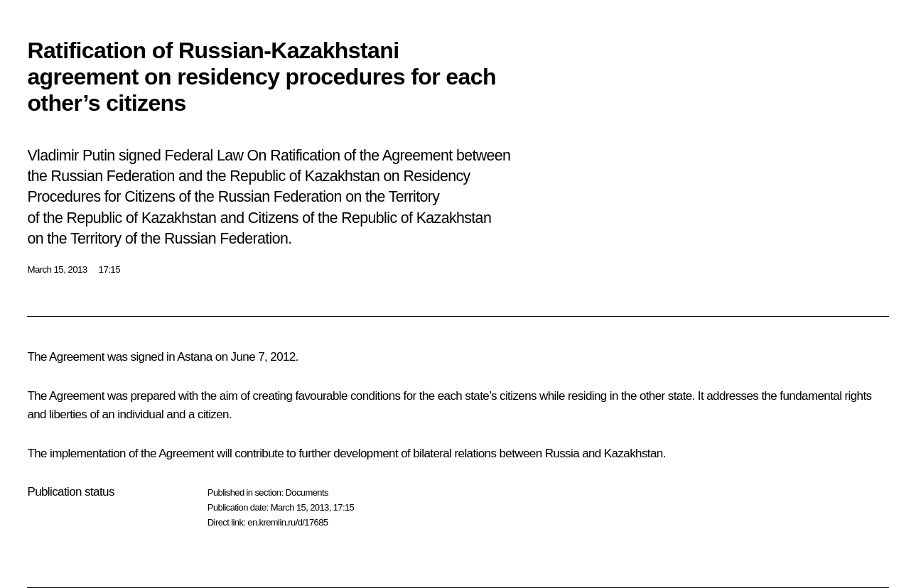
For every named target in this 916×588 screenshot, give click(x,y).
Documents (306, 492)
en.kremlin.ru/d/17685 (287, 522)
